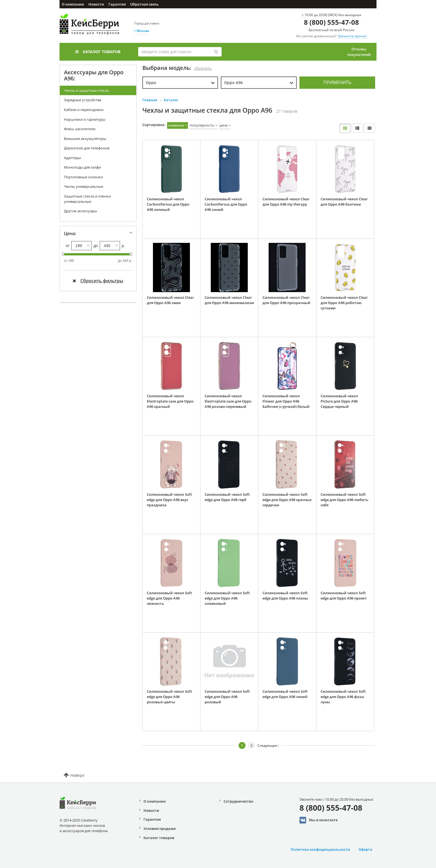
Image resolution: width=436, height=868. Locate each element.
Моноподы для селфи (82, 167)
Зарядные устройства (83, 100)
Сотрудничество (238, 801)
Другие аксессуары (80, 211)
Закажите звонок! (352, 36)
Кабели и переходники (84, 110)
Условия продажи (160, 828)
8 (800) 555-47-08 (331, 22)
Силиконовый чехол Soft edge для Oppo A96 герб (227, 497)
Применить (337, 82)
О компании (73, 4)
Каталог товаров (98, 52)
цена (223, 125)
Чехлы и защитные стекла (86, 90)
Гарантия (117, 4)
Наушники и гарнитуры (85, 119)
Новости (96, 4)
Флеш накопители (80, 129)
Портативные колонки (83, 177)
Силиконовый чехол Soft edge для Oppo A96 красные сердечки (287, 500)
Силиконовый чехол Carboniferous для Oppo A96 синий (226, 204)
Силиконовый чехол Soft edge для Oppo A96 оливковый (227, 598)
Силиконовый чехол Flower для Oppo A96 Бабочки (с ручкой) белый (286, 401)
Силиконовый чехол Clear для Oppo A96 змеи (170, 300)
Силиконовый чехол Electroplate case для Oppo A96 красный (170, 401)
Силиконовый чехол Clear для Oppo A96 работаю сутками (344, 303)
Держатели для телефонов (87, 148)
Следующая (268, 745)
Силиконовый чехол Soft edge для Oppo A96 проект (344, 595)
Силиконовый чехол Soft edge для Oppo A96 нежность (169, 598)
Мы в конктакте (319, 820)
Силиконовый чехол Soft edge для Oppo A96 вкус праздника (169, 500)
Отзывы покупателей (359, 52)
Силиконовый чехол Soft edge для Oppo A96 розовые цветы (169, 696)
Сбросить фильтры (98, 281)
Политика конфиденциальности (320, 849)
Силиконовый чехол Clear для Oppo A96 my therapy (286, 202)
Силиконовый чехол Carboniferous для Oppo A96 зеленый (168, 204)
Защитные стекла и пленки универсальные (87, 199)
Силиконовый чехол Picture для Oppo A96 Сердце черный (339, 401)
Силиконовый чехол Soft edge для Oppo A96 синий (285, 694)
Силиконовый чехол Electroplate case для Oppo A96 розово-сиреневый (228, 401)
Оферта (365, 849)
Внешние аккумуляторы (85, 139)
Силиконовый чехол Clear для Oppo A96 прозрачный (286, 300)
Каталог (171, 100)
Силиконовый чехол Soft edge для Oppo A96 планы (285, 595)
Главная (150, 100)
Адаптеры (72, 158)
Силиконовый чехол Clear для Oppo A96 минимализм (229, 300)
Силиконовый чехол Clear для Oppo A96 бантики (344, 202)
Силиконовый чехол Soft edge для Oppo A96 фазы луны (343, 696)
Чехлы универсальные (84, 186)
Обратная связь (144, 4)
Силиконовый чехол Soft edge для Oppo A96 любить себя (345, 500)
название (176, 125)
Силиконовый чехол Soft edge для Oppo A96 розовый (227, 696)
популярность (202, 125)
